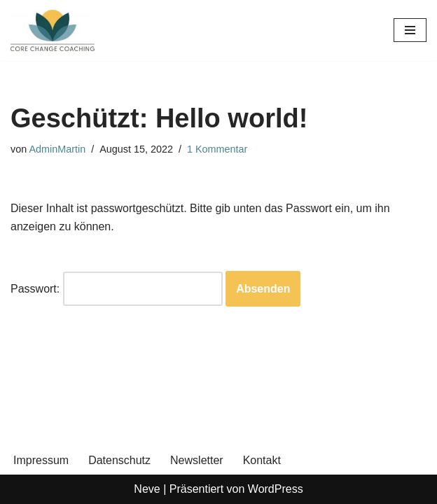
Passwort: (117, 289)
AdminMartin (57, 149)
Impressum (41, 460)
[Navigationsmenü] (410, 30)
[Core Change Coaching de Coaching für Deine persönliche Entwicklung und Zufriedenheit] (53, 30)
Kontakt (262, 460)
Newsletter (197, 460)
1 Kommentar (217, 149)
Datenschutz (119, 460)
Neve (147, 489)
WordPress (276, 489)
